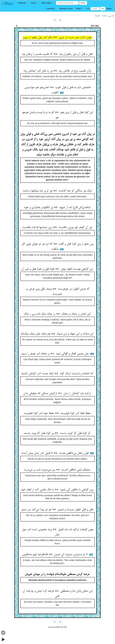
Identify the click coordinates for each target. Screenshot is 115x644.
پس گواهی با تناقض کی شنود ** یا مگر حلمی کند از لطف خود (58, 490)
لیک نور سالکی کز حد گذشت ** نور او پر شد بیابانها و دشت (58, 191)
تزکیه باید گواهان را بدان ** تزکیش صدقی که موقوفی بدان (57, 393)
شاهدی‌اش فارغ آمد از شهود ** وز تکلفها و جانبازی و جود (58, 207)
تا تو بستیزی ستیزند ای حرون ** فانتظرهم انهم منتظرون (55, 554)
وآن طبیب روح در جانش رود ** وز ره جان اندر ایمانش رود (57, 71)
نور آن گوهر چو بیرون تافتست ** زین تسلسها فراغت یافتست (57, 227)
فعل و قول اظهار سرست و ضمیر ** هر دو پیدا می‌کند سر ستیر (58, 510)
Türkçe (104, 16)
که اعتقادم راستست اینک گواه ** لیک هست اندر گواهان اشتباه (57, 374)
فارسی (111, 16)
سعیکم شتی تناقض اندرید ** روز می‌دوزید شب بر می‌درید (58, 470)
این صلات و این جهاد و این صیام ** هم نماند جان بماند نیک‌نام (58, 334)
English (98, 16)
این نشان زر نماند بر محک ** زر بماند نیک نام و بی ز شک (58, 314)
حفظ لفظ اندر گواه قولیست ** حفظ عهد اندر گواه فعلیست (58, 413)
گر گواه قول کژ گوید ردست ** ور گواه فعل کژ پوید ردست (57, 433)
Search (83, 3)
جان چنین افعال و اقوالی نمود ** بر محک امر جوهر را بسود (55, 354)
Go (103, 9)
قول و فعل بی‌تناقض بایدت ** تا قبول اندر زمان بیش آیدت (55, 453)
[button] (22, 3)
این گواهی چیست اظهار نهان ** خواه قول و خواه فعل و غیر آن (57, 269)
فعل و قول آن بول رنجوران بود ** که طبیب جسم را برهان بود (58, 54)
